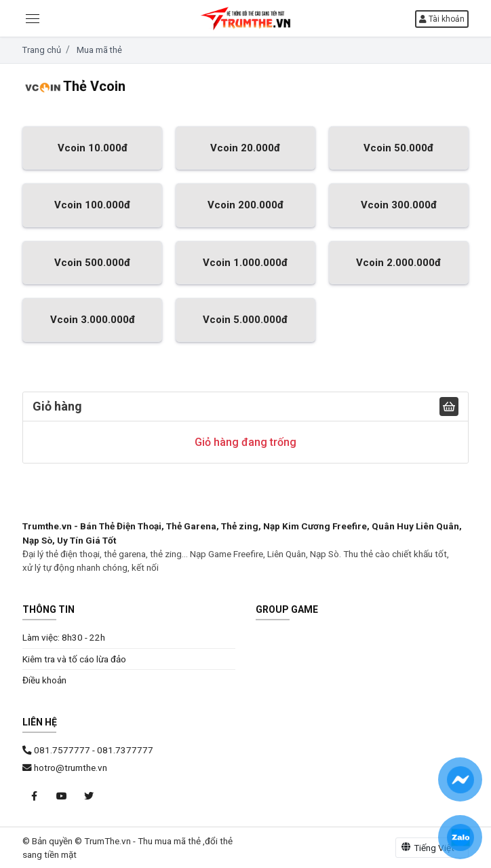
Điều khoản (44, 680)
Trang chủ (42, 50)
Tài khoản (442, 19)
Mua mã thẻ (99, 50)
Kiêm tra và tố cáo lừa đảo (74, 659)
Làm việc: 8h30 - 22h (64, 637)
